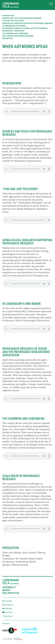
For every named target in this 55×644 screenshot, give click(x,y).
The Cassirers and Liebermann (15, 33)
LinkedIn (7, 609)
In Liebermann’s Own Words (14, 26)
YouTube (7, 613)
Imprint (6, 590)
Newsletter (8, 616)
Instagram (8, 605)
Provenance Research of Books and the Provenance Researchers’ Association (25, 30)
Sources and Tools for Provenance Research (22, 18)
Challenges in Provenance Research (18, 36)
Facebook (7, 601)
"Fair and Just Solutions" (13, 21)
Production (7, 39)
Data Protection (11, 593)
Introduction (8, 16)
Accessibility (9, 587)
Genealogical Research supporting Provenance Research (27, 23)
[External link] (10, 630)
